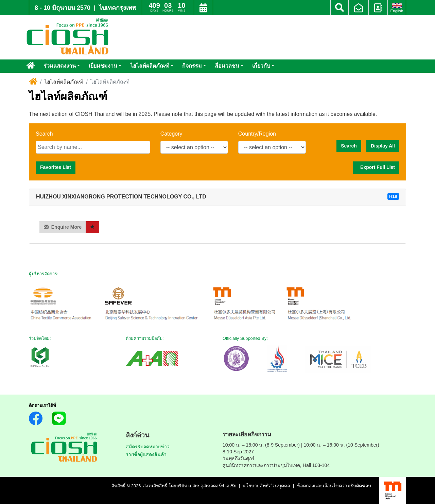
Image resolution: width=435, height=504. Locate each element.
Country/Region (257, 134)
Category (171, 134)
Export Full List (376, 167)
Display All (383, 146)
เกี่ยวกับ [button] (261, 66)
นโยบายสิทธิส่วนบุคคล (266, 486)
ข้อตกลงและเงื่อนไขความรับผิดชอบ (334, 486)
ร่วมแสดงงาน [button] (60, 66)
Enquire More (63, 227)
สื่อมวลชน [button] (227, 66)
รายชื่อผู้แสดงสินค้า (146, 454)
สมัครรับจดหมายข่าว (148, 447)
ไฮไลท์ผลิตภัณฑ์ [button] (150, 66)
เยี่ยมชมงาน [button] (103, 66)
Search (44, 134)
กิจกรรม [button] (192, 66)
